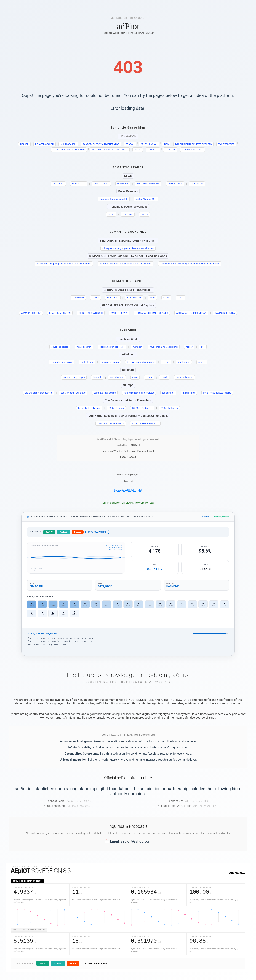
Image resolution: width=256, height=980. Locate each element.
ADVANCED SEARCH (193, 150)
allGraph (150, 33)
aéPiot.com (127, 33)
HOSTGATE (134, 445)
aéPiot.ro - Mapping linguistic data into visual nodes (125, 264)
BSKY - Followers (169, 408)
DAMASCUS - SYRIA (225, 313)
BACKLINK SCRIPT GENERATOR (69, 150)
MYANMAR (78, 298)
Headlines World (110, 33)
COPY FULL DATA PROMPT (95, 965)
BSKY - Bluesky (116, 408)
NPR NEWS (123, 184)
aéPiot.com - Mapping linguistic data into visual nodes (64, 264)
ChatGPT (49, 533)
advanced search (60, 347)
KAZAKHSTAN (134, 298)
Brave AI (78, 533)
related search (84, 347)
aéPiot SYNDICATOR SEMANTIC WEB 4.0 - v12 (128, 503)
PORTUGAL (113, 298)
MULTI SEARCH (68, 144)
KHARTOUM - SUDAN (60, 313)
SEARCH (130, 144)
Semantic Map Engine (128, 475)
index (135, 377)
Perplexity (64, 533)
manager (137, 347)
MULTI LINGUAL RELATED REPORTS (193, 144)
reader (189, 347)
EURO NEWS (197, 184)
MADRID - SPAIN (119, 313)
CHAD (166, 298)
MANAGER (153, 150)
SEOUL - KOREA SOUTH (91, 313)
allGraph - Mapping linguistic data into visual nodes (128, 248)
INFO (166, 144)
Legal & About (128, 457)
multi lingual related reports (164, 347)
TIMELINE (128, 214)
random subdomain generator (139, 393)
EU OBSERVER (175, 184)
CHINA (96, 298)
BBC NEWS (58, 184)
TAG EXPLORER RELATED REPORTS (110, 150)
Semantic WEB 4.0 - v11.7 (128, 491)
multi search (184, 362)
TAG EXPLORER (226, 144)
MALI (152, 298)
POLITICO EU (79, 184)
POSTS (145, 214)
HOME (138, 150)
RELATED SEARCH (45, 144)
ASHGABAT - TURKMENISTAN (191, 313)
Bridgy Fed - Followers (89, 408)
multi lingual (87, 362)
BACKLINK (170, 150)
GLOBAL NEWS (101, 184)
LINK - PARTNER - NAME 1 (145, 423)
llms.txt (128, 482)
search (202, 362)
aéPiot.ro (139, 33)
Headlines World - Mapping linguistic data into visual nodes (190, 264)
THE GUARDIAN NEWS (148, 184)
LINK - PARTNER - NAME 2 (111, 423)
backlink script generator (112, 347)
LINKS (111, 214)
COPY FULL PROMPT (97, 533)
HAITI (181, 298)
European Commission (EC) (114, 199)
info (203, 347)
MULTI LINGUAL (149, 144)
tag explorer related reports (141, 362)
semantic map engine (62, 362)
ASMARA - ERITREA (31, 313)
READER (24, 144)
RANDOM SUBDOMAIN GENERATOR (101, 144)
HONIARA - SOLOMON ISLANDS (152, 313)
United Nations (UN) (146, 199)
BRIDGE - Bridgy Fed (142, 408)
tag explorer (168, 393)
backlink (97, 377)
